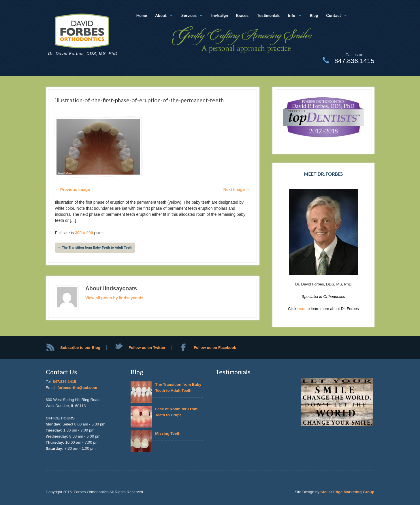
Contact (334, 15)
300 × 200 (84, 233)
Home (142, 15)
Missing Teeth (169, 433)
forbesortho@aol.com (77, 388)
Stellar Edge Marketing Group (348, 492)
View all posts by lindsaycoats (117, 298)
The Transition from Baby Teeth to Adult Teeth (95, 247)
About (161, 15)
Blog (314, 15)
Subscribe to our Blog (80, 348)
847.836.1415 (64, 382)
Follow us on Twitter (147, 348)
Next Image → (237, 190)
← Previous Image (72, 190)
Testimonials (268, 15)
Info (291, 15)
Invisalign (220, 15)
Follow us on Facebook (215, 348)
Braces (242, 15)
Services (189, 15)
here (302, 309)
